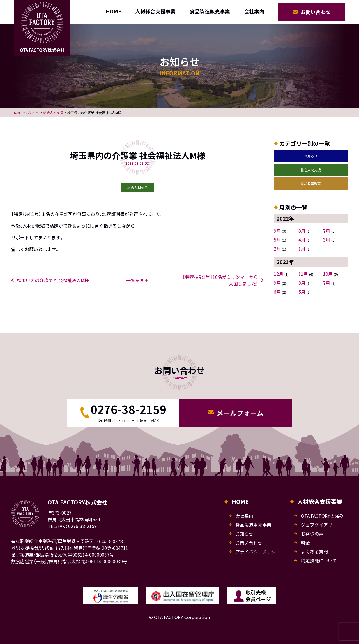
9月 (277, 231)
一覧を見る (137, 280)
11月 (303, 274)
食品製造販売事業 (210, 11)
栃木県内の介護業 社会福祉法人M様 (53, 280)
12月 (279, 274)
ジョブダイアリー (319, 525)
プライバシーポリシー (258, 552)
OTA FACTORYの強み (322, 516)
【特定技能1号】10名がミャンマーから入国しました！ (220, 280)
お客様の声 (312, 534)
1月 (302, 249)
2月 (277, 249)
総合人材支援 (311, 170)
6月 (277, 292)
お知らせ (311, 156)
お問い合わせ (316, 12)
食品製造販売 (311, 183)
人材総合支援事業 (155, 11)
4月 (302, 240)
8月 (302, 231)
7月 (327, 231)
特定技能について (319, 560)
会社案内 (254, 11)
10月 (328, 274)
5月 (277, 240)
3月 (327, 240)
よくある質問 (314, 552)
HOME (113, 11)
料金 (305, 543)
